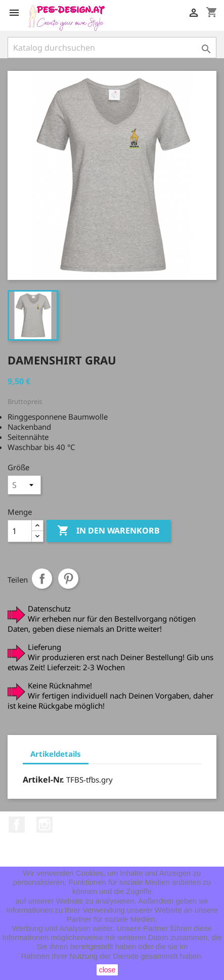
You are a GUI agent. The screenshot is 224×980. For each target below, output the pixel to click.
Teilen (42, 579)
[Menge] (20, 531)
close (107, 970)
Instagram (44, 825)
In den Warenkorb (108, 531)
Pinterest (68, 579)
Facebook (17, 825)
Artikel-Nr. (43, 780)
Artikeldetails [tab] (56, 754)
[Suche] (112, 48)
